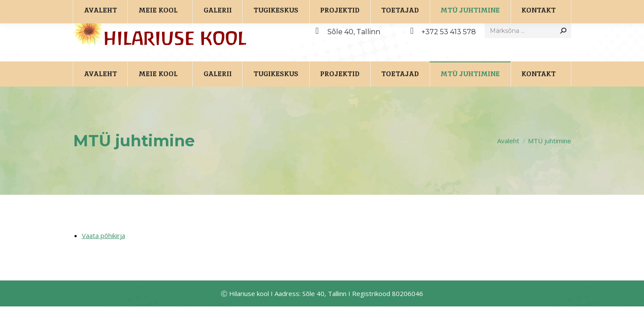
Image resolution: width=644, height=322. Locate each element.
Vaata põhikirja (104, 251)
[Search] (528, 46)
